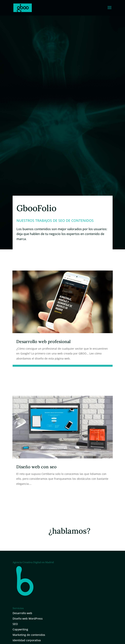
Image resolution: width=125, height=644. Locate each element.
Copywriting (20, 629)
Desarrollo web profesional (43, 341)
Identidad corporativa (27, 640)
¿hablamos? (71, 531)
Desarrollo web (22, 613)
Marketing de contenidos (29, 635)
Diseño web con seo (36, 467)
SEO (15, 624)
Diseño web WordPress (28, 618)
